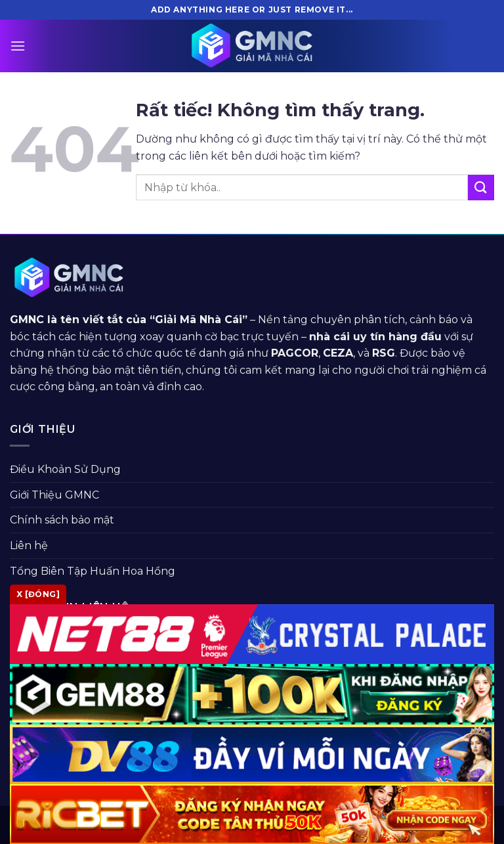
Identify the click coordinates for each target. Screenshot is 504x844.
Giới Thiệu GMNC (54, 495)
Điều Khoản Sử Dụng (65, 469)
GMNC (27, 320)
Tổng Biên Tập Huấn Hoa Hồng (93, 571)
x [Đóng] (38, 594)
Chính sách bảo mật (62, 520)
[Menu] (18, 46)
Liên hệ (29, 545)
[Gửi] (481, 188)
